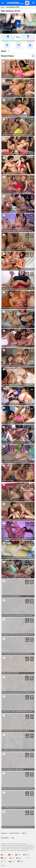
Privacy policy (5, 838)
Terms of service (14, 833)
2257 (13, 838)
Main (2, 7)
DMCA (24, 833)
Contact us (4, 833)
